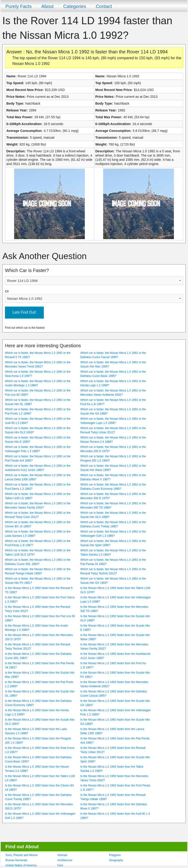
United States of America (21, 865)
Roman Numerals (16, 860)
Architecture (65, 860)
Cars (60, 865)
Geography (116, 860)
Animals (62, 855)
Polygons (115, 855)
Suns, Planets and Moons (22, 855)
